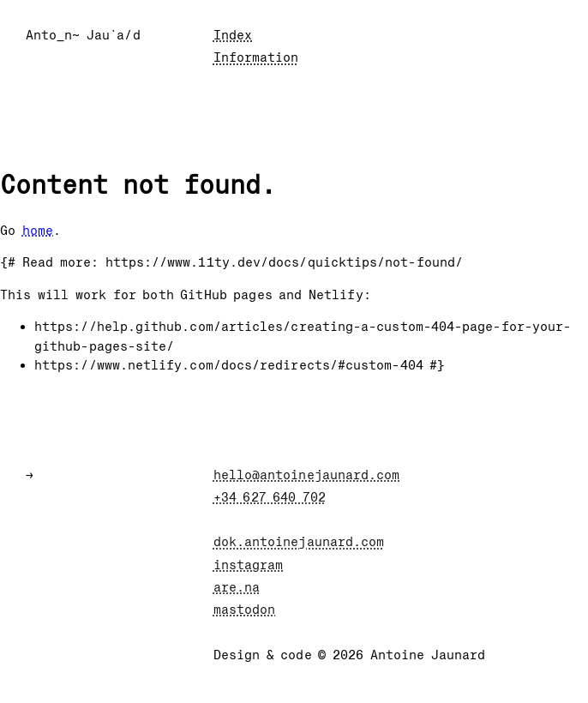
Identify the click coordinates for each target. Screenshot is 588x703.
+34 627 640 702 (270, 497)
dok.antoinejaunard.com (299, 542)
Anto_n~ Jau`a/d (83, 35)
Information (256, 57)
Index (233, 35)
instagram (249, 565)
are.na (237, 587)
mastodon (245, 610)
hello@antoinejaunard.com (307, 475)
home (38, 231)
